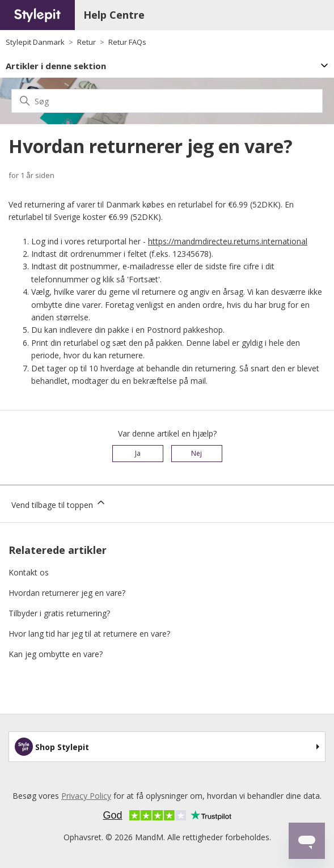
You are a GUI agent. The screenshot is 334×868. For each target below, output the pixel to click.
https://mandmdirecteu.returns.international (228, 241)
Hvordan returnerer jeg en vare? (67, 593)
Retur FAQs (127, 42)
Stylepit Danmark (35, 42)
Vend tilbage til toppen (59, 503)
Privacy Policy (86, 796)
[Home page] (37, 15)
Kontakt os (29, 572)
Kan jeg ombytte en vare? (56, 654)
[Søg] (167, 101)
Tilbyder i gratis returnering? (59, 613)
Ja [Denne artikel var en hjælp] (138, 453)
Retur (86, 42)
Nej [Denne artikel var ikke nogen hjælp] (196, 453)
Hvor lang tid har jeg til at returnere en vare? (89, 634)
